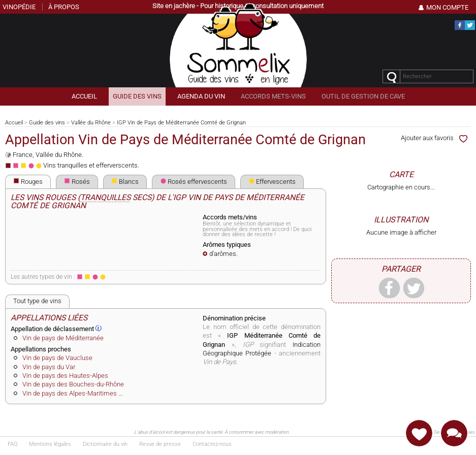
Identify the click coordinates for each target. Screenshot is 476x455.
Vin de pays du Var (49, 367)
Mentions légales (50, 444)
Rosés (77, 182)
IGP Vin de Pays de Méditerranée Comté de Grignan (181, 123)
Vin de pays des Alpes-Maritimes (70, 393)
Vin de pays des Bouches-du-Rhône (73, 384)
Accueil (14, 123)
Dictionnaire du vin (105, 444)
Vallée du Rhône (91, 123)
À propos (64, 7)
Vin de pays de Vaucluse (57, 358)
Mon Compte (447, 7)
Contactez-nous (212, 444)
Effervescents (272, 182)
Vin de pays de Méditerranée (63, 338)
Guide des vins (47, 123)
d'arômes (223, 254)
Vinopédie (19, 7)
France (23, 155)
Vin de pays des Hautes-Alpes (65, 376)
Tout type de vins (37, 301)
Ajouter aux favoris (436, 138)
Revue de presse (160, 444)
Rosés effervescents (194, 182)
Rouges (28, 182)
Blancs (125, 182)
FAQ (12, 444)
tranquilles (105, 198)
